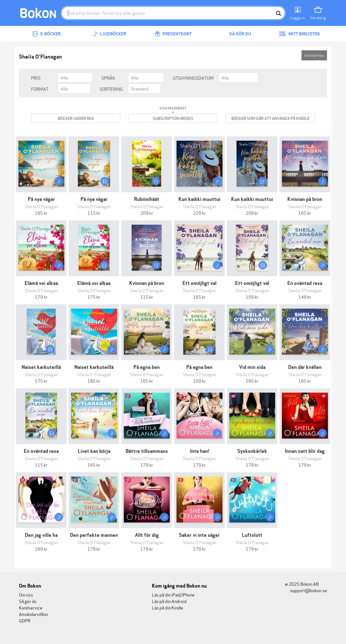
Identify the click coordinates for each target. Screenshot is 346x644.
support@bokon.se (306, 590)
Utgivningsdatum (193, 78)
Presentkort (173, 34)
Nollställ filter (314, 55)
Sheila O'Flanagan (41, 206)
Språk (108, 78)
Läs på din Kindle (168, 607)
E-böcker (46, 34)
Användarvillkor (34, 614)
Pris (36, 78)
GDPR (25, 620)
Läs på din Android (169, 601)
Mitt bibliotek (300, 34)
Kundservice (31, 607)
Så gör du (236, 34)
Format (40, 89)
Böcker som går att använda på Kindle (270, 118)
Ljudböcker (110, 34)
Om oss (26, 594)
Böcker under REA (76, 118)
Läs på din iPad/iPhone (173, 594)
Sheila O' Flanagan (94, 374)
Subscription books (173, 118)
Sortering (111, 89)
